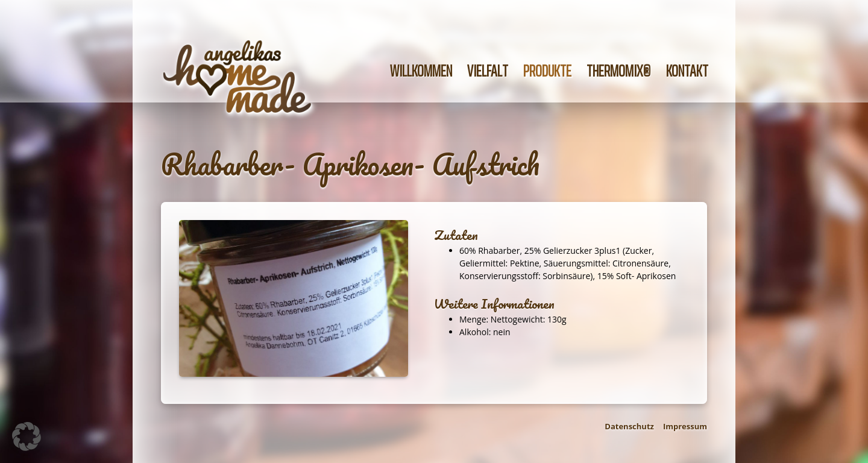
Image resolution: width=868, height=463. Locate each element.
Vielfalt (488, 71)
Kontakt (687, 71)
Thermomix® (619, 71)
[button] (27, 436)
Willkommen (421, 71)
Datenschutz (629, 426)
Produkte (547, 71)
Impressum (685, 426)
